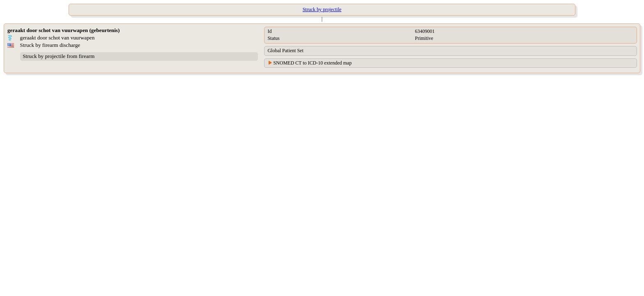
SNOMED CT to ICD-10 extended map (312, 63)
